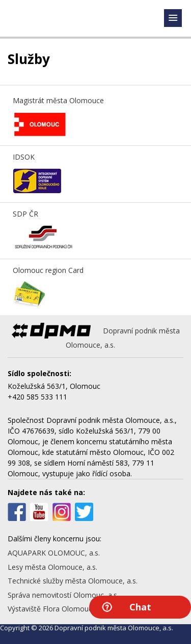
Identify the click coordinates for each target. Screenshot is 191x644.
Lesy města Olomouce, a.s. (52, 567)
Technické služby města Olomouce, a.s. (73, 581)
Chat (140, 607)
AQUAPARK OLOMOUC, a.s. (54, 553)
